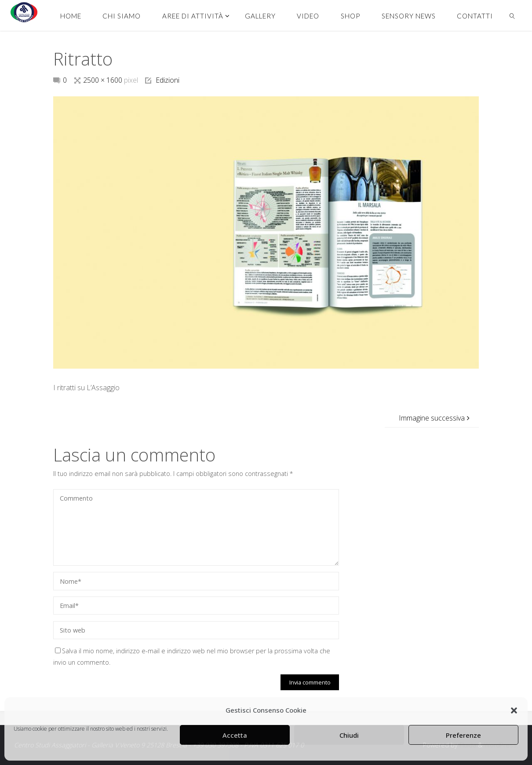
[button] (514, 710)
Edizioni (168, 80)
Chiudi (349, 735)
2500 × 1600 (104, 80)
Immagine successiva (435, 418)
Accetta (235, 735)
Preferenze (463, 735)
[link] (512, 15)
